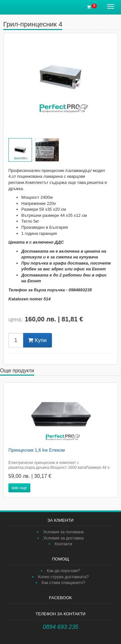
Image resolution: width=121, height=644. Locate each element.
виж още (19, 488)
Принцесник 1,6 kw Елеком (37, 450)
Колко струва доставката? (63, 577)
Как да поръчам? (63, 571)
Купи (37, 340)
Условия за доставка (63, 538)
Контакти (63, 544)
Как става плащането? (63, 583)
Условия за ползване (63, 532)
